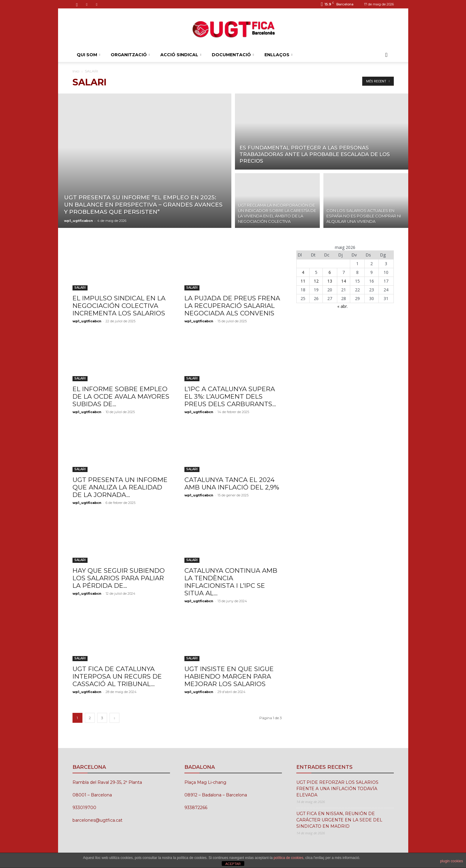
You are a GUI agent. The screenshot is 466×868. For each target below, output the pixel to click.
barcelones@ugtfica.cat (97, 820)
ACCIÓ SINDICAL (181, 55)
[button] (387, 55)
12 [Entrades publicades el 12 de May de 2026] (316, 281)
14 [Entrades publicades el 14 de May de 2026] (344, 281)
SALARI (80, 288)
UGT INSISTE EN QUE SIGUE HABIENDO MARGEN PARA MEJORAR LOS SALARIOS (229, 676)
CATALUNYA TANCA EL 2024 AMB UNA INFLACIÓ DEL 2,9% (232, 483)
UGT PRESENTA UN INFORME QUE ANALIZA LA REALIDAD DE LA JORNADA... (120, 487)
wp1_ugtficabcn (79, 221)
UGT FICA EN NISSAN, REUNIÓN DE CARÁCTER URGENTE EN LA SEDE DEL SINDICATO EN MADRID (339, 820)
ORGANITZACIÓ (130, 55)
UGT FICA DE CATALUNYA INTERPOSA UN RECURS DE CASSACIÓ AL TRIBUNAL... (117, 676)
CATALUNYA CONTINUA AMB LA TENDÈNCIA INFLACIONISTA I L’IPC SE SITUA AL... (231, 582)
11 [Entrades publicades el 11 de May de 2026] (303, 281)
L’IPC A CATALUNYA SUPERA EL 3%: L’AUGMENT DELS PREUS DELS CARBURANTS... (230, 396)
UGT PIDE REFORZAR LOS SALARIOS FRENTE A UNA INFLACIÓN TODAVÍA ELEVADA (337, 789)
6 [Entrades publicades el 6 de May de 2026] (330, 272)
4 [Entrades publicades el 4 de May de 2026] (303, 272)
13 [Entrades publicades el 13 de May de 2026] (330, 281)
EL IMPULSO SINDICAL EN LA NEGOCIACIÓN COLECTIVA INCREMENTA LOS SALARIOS (119, 306)
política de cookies (288, 858)
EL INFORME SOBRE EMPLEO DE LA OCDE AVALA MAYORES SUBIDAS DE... (121, 396)
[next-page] (114, 718)
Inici (76, 71)
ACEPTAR (233, 864)
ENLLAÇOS (278, 55)
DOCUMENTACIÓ (233, 55)
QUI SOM (88, 55)
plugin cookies (452, 861)
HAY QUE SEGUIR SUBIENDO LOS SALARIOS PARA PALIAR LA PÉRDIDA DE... (119, 578)
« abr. (343, 306)
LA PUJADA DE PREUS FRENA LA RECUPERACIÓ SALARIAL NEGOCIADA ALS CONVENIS (232, 306)
